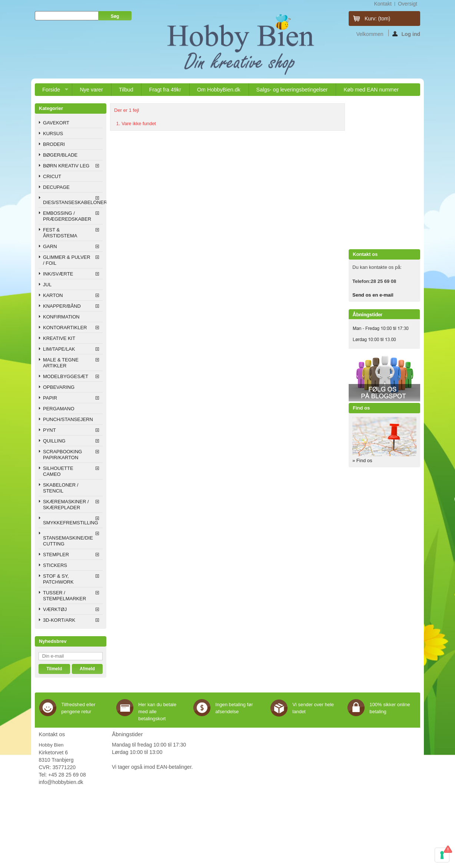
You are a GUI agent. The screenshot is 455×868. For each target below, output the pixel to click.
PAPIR (50, 398)
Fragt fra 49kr (165, 90)
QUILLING (54, 441)
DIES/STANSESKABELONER (73, 202)
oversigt (408, 4)
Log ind (406, 34)
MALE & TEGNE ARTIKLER (61, 363)
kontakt (383, 4)
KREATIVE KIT (59, 338)
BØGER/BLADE (60, 155)
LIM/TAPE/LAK (59, 349)
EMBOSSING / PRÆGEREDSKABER (67, 216)
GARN (50, 246)
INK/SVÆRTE (58, 274)
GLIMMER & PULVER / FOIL (67, 260)
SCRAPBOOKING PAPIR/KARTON (62, 455)
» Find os (362, 460)
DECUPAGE (56, 187)
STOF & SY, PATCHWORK (58, 579)
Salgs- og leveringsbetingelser (292, 90)
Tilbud (126, 90)
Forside (52, 91)
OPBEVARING (59, 387)
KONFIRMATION (61, 317)
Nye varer (91, 90)
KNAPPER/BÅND (62, 306)
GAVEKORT (56, 123)
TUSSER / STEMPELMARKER (64, 596)
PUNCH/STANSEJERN (68, 419)
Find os (361, 408)
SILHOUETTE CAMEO (58, 471)
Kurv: (377, 19)
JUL (47, 285)
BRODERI (54, 144)
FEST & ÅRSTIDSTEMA (60, 233)
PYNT (49, 430)
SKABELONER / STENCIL (61, 488)
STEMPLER (56, 555)
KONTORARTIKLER (65, 328)
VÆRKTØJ (55, 609)
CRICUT (52, 176)
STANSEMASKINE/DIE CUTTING (68, 541)
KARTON (53, 295)
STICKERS (55, 565)
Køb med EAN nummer (371, 90)
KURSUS (53, 133)
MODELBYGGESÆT (66, 376)
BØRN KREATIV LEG (66, 166)
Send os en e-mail (373, 295)
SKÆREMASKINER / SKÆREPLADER (66, 505)
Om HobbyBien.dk (219, 90)
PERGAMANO (59, 409)
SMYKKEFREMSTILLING (71, 523)
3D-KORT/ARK (59, 620)
